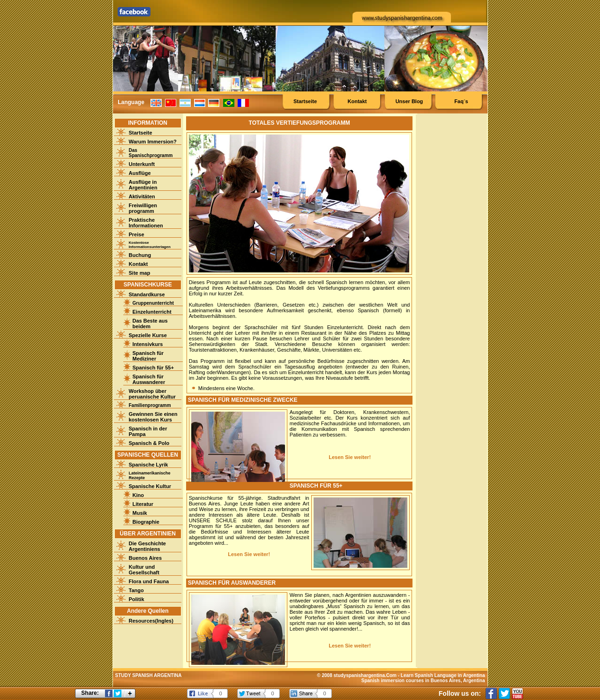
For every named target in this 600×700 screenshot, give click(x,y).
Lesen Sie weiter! (350, 457)
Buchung (140, 255)
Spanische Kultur (150, 486)
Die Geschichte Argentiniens (147, 546)
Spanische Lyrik (149, 465)
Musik (140, 513)
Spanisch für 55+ (153, 368)
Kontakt (357, 101)
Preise (137, 234)
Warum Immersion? (153, 142)
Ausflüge (140, 173)
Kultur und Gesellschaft (144, 570)
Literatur (143, 504)
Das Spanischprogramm (151, 153)
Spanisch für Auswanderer (149, 379)
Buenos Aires (146, 558)
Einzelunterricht (152, 312)
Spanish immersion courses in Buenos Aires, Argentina (423, 681)
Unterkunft (142, 164)
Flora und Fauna (149, 581)
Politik (137, 599)
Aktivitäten (142, 196)
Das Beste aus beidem (150, 324)
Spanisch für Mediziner (148, 356)
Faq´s (461, 101)
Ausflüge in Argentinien (143, 185)
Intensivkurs (148, 344)
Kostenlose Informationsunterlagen (150, 245)
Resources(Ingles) (151, 621)
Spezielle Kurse (148, 335)
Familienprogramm (150, 405)
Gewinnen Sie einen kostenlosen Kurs (153, 417)
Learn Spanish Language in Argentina (443, 675)
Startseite (305, 101)
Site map (140, 273)
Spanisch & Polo (149, 443)
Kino (138, 495)
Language (131, 102)
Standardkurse (147, 294)
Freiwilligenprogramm (143, 208)
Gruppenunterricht (153, 303)
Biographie (146, 522)
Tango (136, 590)
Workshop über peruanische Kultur (152, 394)
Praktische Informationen (146, 223)
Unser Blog (409, 101)
